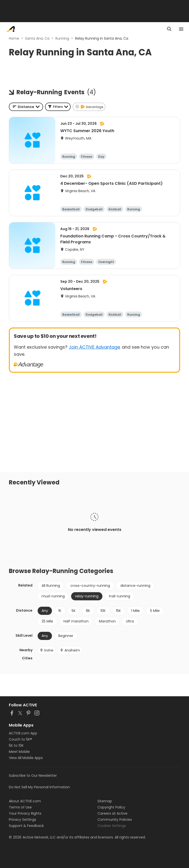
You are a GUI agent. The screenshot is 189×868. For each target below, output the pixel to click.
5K (74, 611)
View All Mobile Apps (26, 758)
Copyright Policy (111, 807)
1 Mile (135, 611)
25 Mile (47, 621)
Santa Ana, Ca (37, 38)
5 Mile (155, 611)
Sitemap (105, 801)
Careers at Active (112, 813)
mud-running (53, 596)
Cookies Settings (112, 826)
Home (14, 38)
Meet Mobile (19, 752)
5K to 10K (16, 745)
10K (103, 611)
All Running (51, 586)
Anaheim (70, 650)
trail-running (119, 596)
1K (60, 611)
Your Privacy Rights (25, 813)
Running (62, 38)
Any (45, 611)
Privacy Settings (23, 820)
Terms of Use (20, 807)
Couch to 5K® (20, 739)
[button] (58, 107)
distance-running (135, 586)
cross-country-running (90, 586)
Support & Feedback (26, 826)
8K (88, 611)
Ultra (130, 621)
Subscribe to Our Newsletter (33, 775)
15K (118, 611)
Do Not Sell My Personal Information (39, 787)
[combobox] (26, 107)
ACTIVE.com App (23, 733)
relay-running (87, 596)
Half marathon (76, 621)
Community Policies (115, 820)
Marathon (107, 621)
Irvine (47, 650)
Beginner (66, 636)
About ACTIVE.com (25, 801)
